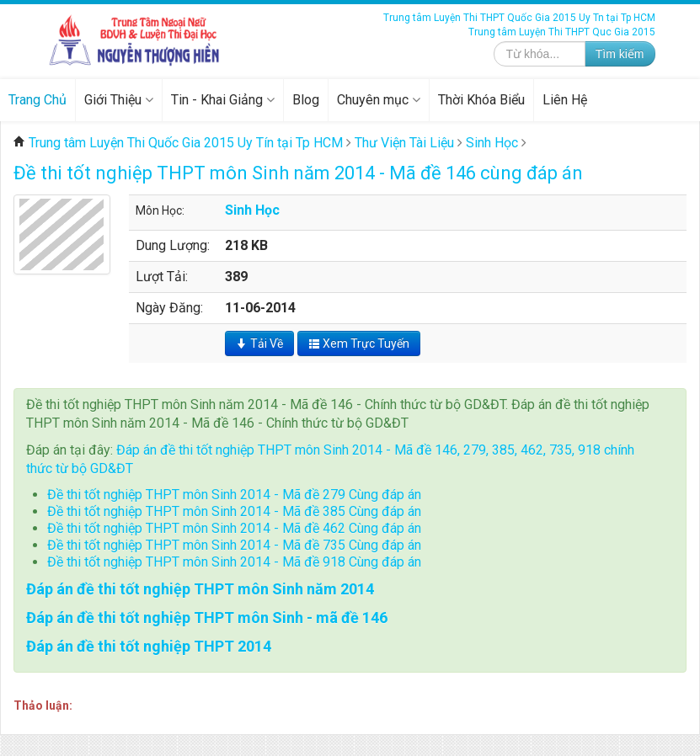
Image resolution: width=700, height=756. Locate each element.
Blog (306, 100)
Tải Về (259, 343)
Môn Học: (160, 210)
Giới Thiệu (119, 100)
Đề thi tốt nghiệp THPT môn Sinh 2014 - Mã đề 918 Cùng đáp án (234, 562)
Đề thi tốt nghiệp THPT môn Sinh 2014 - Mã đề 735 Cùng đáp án (234, 545)
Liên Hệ (565, 100)
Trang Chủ (37, 100)
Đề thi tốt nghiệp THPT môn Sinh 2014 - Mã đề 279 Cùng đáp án (234, 495)
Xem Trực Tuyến (359, 343)
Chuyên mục (379, 100)
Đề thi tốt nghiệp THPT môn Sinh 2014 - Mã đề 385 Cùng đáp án (234, 511)
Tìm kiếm (620, 54)
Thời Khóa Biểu (481, 100)
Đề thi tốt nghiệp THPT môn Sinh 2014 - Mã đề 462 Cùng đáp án (234, 528)
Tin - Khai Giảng (223, 100)
